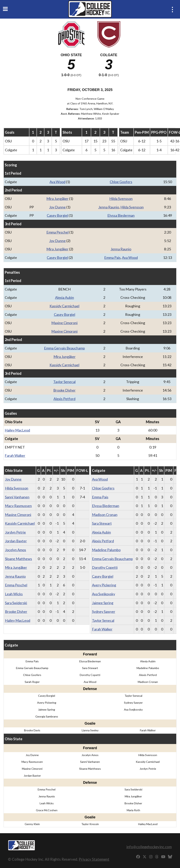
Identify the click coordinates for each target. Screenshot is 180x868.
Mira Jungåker (57, 199)
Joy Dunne (57, 207)
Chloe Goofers (121, 182)
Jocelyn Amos (15, 550)
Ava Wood (57, 182)
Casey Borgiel (57, 215)
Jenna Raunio (109, 207)
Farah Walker (15, 455)
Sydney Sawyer (104, 611)
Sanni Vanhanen (17, 497)
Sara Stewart (102, 523)
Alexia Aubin (65, 297)
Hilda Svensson (121, 199)
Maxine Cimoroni (64, 323)
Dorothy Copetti (105, 567)
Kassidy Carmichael (64, 306)
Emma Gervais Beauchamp (64, 348)
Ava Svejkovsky (104, 594)
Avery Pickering (104, 585)
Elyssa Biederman (121, 215)
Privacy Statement (94, 859)
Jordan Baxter (16, 541)
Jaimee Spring (103, 603)
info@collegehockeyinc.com (149, 847)
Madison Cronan (105, 515)
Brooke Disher (64, 390)
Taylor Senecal (64, 382)
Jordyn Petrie (15, 532)
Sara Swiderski (16, 603)
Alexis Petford (64, 399)
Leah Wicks (14, 594)
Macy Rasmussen (18, 506)
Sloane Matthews (18, 559)
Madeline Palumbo (106, 550)
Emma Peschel (58, 232)
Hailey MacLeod (17, 430)
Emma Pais (112, 257)
